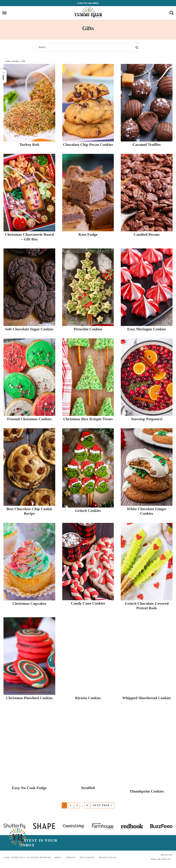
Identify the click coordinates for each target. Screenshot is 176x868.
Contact (71, 857)
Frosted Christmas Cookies (29, 419)
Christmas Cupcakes (29, 603)
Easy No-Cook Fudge (29, 788)
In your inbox (88, 3)
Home (8, 61)
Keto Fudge (88, 234)
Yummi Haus (88, 12)
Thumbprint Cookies (147, 791)
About (58, 857)
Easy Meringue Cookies (147, 329)
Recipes (16, 61)
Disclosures (87, 857)
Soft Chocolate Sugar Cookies (29, 329)
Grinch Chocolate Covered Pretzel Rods (147, 606)
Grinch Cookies (88, 511)
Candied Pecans (147, 234)
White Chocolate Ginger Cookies (147, 511)
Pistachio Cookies (88, 329)
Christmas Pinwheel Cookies (29, 698)
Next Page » (103, 805)
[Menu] (4, 13)
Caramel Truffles (147, 145)
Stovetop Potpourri (147, 419)
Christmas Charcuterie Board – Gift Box (29, 237)
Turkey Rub (29, 145)
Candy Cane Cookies (88, 603)
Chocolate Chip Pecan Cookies (88, 145)
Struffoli (88, 788)
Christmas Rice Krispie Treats (88, 419)
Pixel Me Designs (161, 859)
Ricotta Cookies (88, 698)
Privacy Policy (108, 857)
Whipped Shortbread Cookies (147, 698)
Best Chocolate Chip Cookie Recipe (29, 511)
